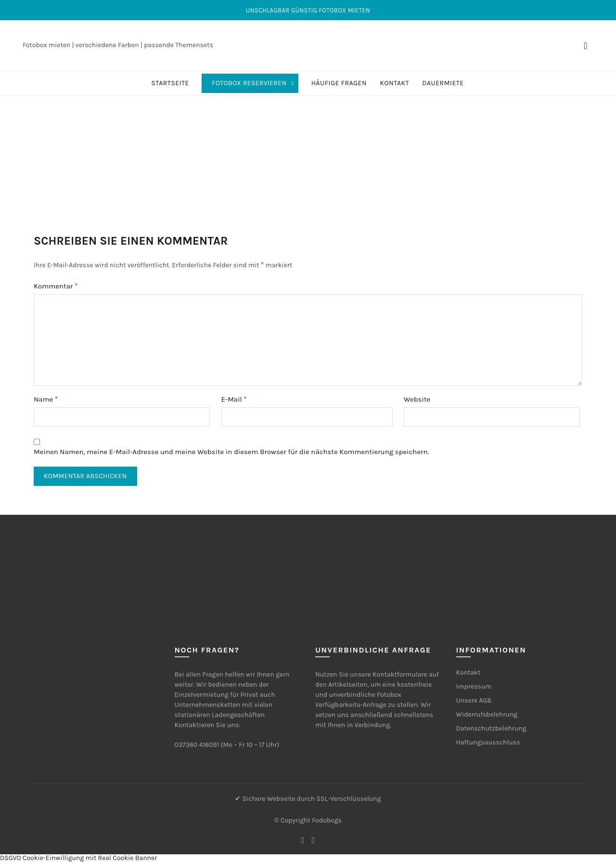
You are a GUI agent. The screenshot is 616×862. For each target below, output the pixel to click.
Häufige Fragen (339, 83)
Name (46, 399)
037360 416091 (197, 745)
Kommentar (56, 286)
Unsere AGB (474, 700)
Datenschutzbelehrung (491, 728)
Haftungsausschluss (488, 742)
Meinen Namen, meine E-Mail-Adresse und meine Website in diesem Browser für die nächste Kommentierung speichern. (231, 452)
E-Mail (234, 399)
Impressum (474, 686)
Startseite (170, 83)
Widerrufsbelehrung (487, 714)
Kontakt (394, 83)
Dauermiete (443, 83)
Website (417, 399)
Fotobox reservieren (249, 83)
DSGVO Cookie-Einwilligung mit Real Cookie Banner (78, 858)
